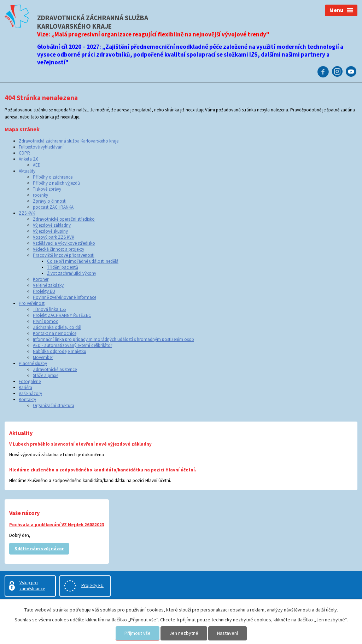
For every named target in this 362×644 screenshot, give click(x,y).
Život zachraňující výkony (72, 273)
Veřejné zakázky (48, 285)
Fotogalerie (30, 381)
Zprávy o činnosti (50, 201)
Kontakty (27, 399)
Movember (43, 357)
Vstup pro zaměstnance (32, 586)
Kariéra (25, 387)
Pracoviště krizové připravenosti (64, 255)
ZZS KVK (27, 213)
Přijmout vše (138, 633)
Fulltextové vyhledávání (41, 147)
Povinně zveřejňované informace (65, 297)
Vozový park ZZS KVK (54, 237)
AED (37, 165)
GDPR (24, 153)
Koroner (41, 279)
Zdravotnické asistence (55, 369)
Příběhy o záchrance (53, 177)
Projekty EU (44, 291)
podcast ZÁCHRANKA (53, 207)
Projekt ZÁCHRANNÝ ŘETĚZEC (62, 315)
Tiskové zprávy (47, 189)
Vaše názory (30, 393)
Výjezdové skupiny (50, 231)
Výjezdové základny (52, 225)
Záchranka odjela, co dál (57, 327)
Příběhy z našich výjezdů (56, 183)
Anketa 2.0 (28, 159)
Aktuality (27, 171)
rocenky (40, 195)
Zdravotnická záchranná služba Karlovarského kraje (69, 141)
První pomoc (45, 321)
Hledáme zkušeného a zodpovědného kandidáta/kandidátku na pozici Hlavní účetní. (103, 470)
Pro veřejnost (32, 303)
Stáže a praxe (46, 375)
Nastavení (227, 633)
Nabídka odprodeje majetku (60, 351)
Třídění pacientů (63, 267)
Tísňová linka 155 (49, 309)
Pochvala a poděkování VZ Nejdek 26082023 (57, 525)
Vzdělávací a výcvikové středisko (64, 243)
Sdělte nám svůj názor (39, 549)
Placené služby (33, 363)
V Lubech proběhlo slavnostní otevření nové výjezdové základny (80, 444)
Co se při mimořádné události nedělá (83, 261)
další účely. (327, 610)
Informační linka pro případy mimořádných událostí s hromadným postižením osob (113, 339)
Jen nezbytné (184, 633)
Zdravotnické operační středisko (64, 219)
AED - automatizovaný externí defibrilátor (72, 345)
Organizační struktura (54, 405)
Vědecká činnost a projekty (59, 249)
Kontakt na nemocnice (55, 333)
